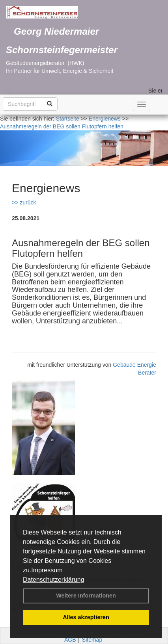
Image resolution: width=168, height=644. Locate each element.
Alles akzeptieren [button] (86, 617)
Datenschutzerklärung (54, 580)
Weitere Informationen (86, 596)
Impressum (47, 570)
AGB (70, 640)
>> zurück (24, 202)
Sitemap (92, 640)
